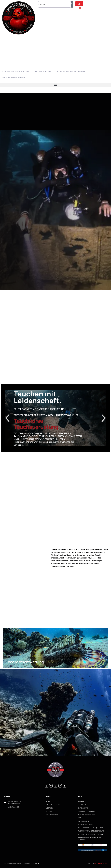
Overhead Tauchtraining (14, 77)
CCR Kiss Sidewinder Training (71, 71)
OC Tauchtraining (44, 71)
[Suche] (72, 4)
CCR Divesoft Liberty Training (16, 71)
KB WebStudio (101, 863)
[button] (55, 85)
